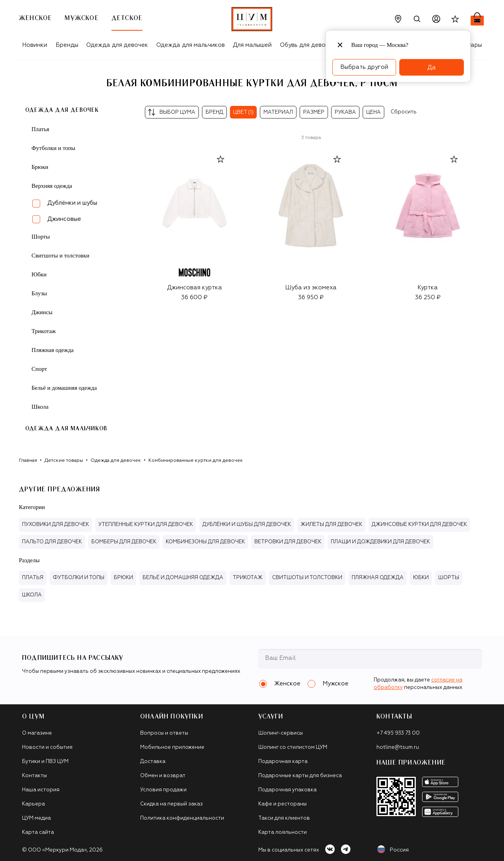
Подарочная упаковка (287, 790)
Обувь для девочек (308, 45)
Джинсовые (64, 219)
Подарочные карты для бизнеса (300, 776)
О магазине (37, 733)
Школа (40, 407)
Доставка (153, 762)
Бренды (67, 45)
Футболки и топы (53, 148)
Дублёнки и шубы (72, 203)
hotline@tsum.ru (398, 747)
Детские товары (64, 461)
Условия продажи (163, 790)
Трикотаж (44, 331)
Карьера (33, 804)
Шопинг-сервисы (281, 733)
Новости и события (47, 747)
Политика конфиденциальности (182, 818)
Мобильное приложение (172, 747)
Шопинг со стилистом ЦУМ (293, 747)
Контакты (34, 776)
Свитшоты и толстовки (60, 256)
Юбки (39, 274)
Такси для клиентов (284, 818)
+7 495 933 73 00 (398, 733)
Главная (28, 461)
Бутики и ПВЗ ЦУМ (45, 762)
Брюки (40, 167)
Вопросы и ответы (164, 733)
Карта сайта (38, 832)
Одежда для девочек (117, 45)
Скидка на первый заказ (171, 804)
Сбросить (404, 112)
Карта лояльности (283, 832)
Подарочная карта (283, 762)
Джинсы (42, 312)
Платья (40, 129)
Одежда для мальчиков (191, 45)
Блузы (39, 293)
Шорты (41, 237)
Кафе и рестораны (283, 804)
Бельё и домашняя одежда (64, 388)
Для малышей (252, 45)
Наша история (41, 790)
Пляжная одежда (53, 350)
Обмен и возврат (163, 776)
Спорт (39, 369)
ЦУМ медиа (36, 818)
